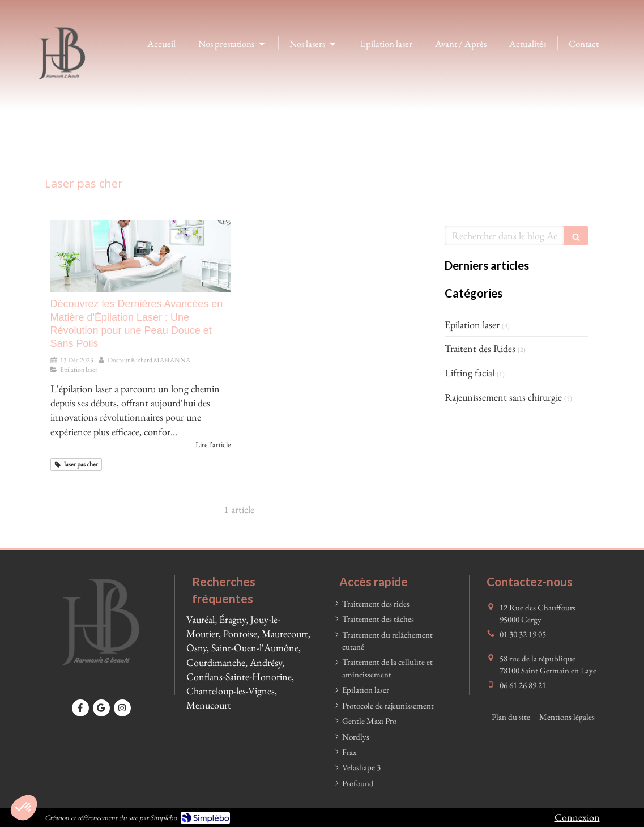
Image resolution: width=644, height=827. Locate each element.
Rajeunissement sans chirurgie (503, 397)
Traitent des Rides (480, 348)
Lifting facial (470, 373)
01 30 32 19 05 (523, 634)
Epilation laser (472, 325)
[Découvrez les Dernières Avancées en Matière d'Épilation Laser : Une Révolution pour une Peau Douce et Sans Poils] (140, 256)
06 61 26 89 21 (523, 685)
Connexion (577, 817)
